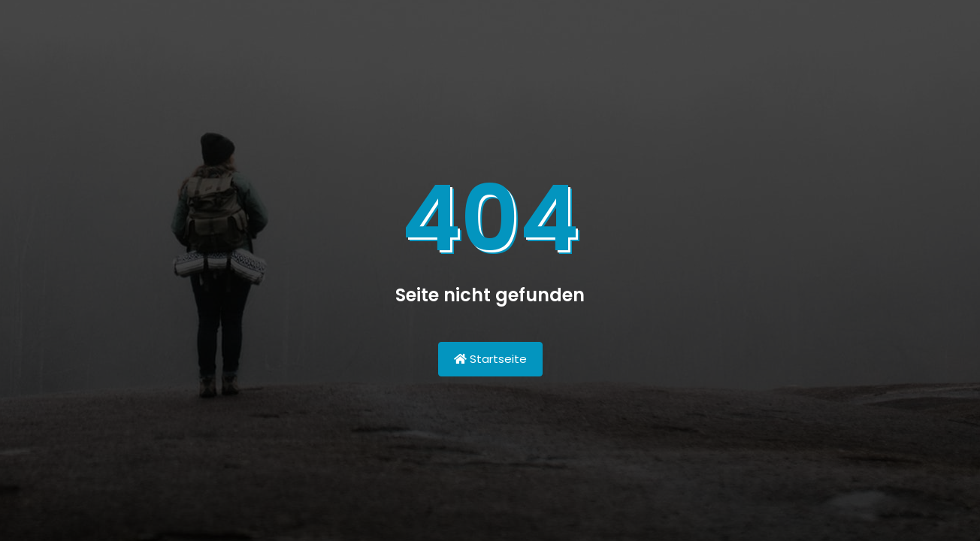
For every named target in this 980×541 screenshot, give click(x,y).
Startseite (490, 359)
